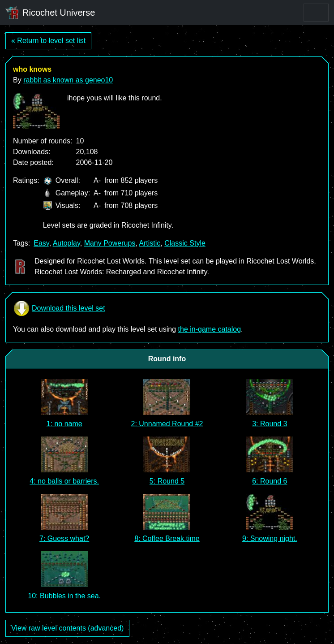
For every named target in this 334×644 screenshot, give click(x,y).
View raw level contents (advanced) (67, 628)
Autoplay (66, 243)
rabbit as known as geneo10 (68, 80)
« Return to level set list (48, 41)
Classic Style (185, 243)
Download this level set (59, 308)
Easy (41, 243)
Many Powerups (110, 243)
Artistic (150, 243)
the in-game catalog (210, 329)
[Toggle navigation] (316, 13)
